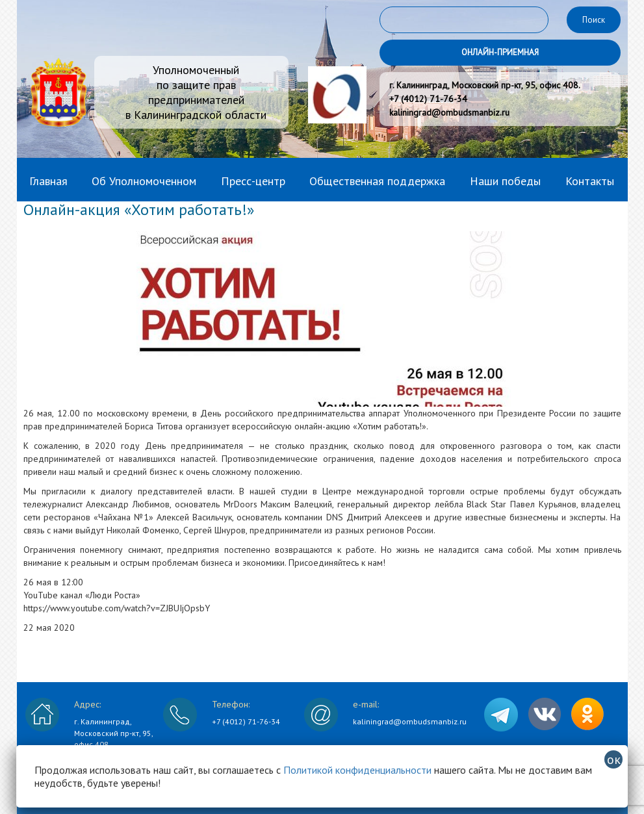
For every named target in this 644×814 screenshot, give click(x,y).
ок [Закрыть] (614, 759)
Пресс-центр (253, 181)
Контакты (590, 181)
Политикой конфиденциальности (357, 770)
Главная (48, 181)
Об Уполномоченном (144, 181)
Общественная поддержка (377, 181)
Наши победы (505, 181)
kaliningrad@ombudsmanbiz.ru (410, 721)
